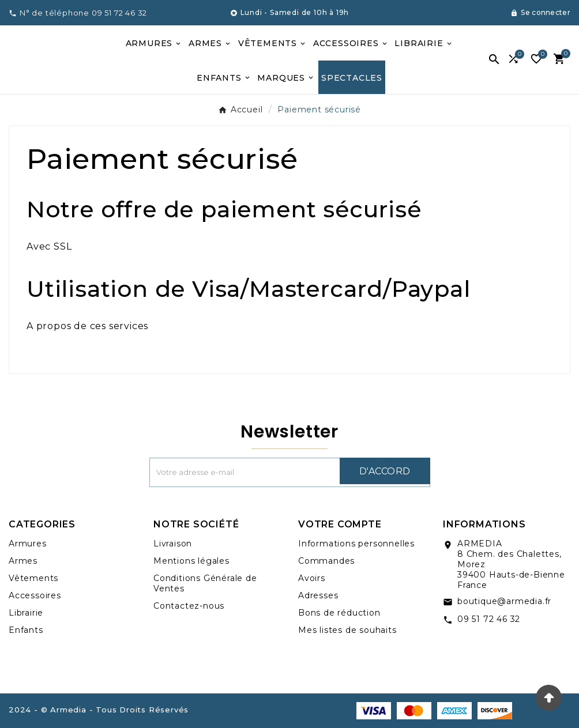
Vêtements (33, 578)
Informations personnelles (356, 544)
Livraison (173, 544)
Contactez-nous (189, 606)
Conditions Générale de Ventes (205, 583)
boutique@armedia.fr (504, 601)
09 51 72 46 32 (489, 619)
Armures (28, 544)
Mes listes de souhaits (347, 630)
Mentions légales (191, 561)
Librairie (26, 613)
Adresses (318, 595)
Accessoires (35, 595)
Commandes (326, 561)
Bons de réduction (339, 613)
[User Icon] (540, 13)
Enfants (26, 630)
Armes (23, 561)
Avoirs (312, 578)
